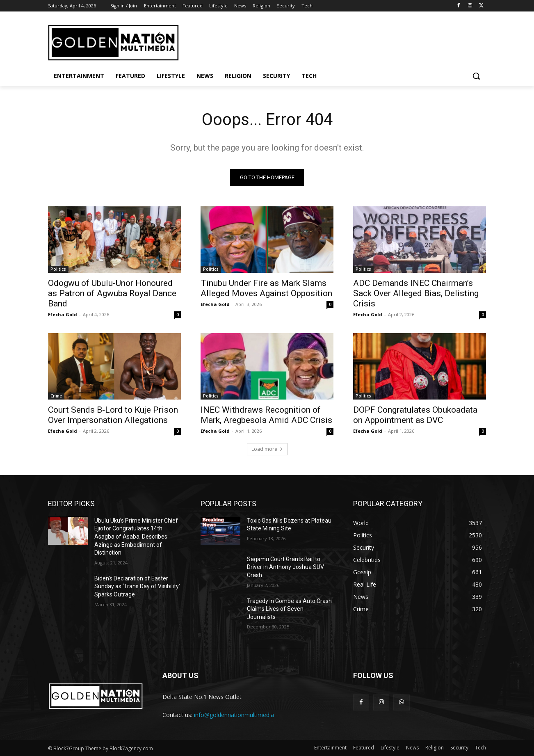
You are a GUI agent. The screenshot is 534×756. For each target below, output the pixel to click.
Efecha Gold (63, 314)
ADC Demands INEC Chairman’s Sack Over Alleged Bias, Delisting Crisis (416, 293)
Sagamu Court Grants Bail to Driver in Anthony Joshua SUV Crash (285, 567)
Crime (56, 396)
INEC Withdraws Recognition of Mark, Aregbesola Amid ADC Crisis (266, 415)
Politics (58, 269)
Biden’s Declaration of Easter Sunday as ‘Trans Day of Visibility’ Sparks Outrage (137, 586)
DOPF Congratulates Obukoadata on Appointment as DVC (415, 415)
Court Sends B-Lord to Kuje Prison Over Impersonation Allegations (113, 415)
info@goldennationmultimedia (234, 715)
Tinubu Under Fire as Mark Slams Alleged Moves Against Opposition (266, 288)
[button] (476, 76)
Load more (267, 449)
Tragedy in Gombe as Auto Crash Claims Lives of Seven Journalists (289, 609)
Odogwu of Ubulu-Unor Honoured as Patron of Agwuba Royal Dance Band (112, 293)
